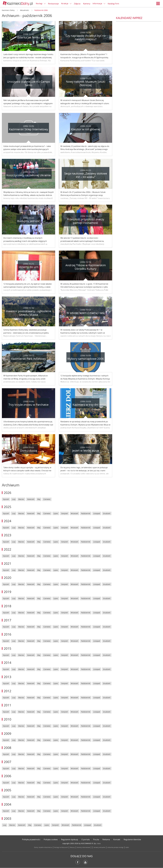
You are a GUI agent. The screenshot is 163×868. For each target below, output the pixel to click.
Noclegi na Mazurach (61, 847)
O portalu (86, 839)
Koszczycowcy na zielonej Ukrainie (29, 175)
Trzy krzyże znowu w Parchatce (29, 405)
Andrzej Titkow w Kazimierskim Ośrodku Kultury (86, 267)
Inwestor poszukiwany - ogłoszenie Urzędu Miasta (29, 313)
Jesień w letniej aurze (86, 451)
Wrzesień (74, 513)
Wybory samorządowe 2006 (86, 359)
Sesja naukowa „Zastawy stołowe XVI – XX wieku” (86, 175)
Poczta (96, 839)
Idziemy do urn (29, 267)
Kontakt (117, 839)
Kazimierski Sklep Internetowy (29, 129)
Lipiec (56, 513)
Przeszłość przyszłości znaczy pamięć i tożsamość (86, 221)
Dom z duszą (29, 451)
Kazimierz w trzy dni (86, 405)
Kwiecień (31, 499)
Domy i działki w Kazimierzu (43, 847)
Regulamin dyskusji (70, 839)
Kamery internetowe (83, 847)
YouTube (85, 862)
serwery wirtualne (99, 847)
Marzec (21, 499)
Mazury (72, 847)
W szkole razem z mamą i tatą (86, 313)
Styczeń (6, 499)
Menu (158, 4)
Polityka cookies (51, 839)
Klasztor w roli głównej (86, 129)
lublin (127, 847)
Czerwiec (47, 499)
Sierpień (65, 513)
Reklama (106, 839)
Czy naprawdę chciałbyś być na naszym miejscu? (86, 37)
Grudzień (107, 513)
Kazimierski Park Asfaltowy (29, 359)
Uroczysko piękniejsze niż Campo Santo (29, 83)
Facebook (78, 862)
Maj (39, 499)
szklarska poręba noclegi (115, 847)
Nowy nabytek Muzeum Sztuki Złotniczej (86, 83)
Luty (14, 499)
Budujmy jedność (29, 221)
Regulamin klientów (132, 839)
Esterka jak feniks (29, 37)
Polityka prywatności (31, 839)
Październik (86, 513)
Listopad (97, 513)
